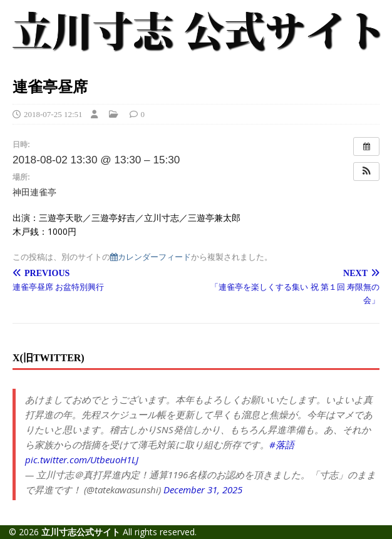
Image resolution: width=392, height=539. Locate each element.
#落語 (282, 444)
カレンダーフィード (151, 257)
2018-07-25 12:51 (53, 114)
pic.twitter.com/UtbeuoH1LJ (82, 459)
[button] (366, 172)
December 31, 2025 (203, 490)
